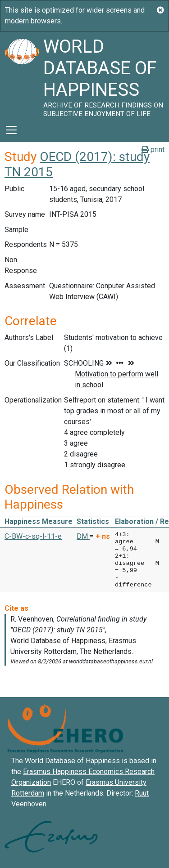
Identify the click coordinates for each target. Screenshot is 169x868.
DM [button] (83, 536)
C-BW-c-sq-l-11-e (33, 536)
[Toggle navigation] (11, 130)
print (153, 150)
